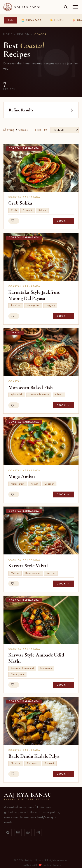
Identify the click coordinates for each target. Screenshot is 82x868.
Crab (14, 211)
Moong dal (33, 306)
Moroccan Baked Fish (31, 388)
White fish (17, 395)
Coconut (27, 211)
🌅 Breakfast (31, 21)
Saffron (51, 573)
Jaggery (50, 306)
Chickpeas (33, 763)
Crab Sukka (20, 203)
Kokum (42, 211)
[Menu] (75, 7)
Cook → (63, 221)
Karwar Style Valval (28, 566)
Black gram (17, 674)
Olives (59, 395)
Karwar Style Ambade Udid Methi (36, 658)
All (10, 20)
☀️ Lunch (57, 21)
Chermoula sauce (39, 395)
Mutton (15, 573)
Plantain (16, 763)
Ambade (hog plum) (22, 668)
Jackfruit (16, 306)
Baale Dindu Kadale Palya (34, 756)
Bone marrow (33, 573)
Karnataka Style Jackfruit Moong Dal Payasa (34, 295)
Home (8, 34)
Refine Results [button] (21, 110)
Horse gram (18, 484)
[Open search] (66, 7)
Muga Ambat (22, 477)
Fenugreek (46, 668)
